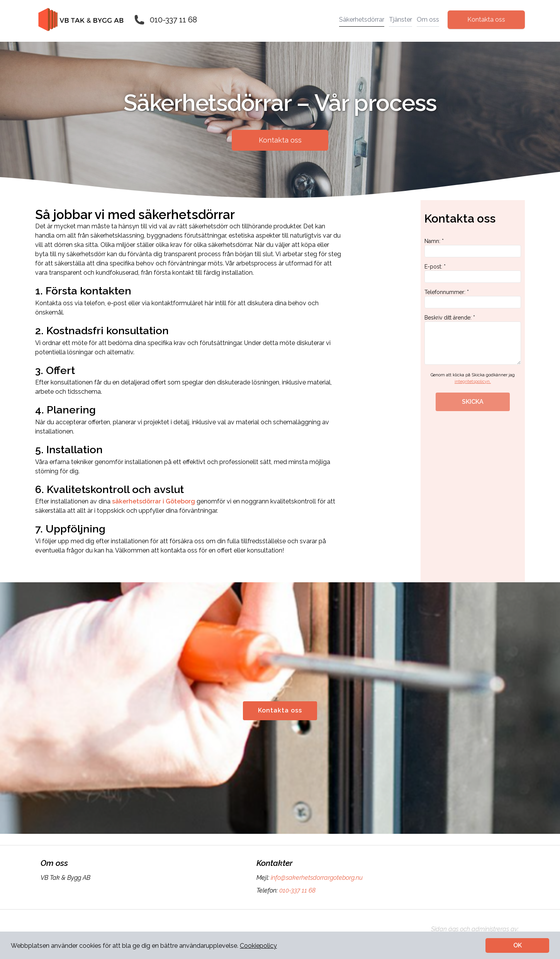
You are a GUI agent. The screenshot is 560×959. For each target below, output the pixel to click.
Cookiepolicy (258, 946)
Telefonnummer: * (473, 299)
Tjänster (400, 20)
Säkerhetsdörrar (362, 20)
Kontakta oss (486, 20)
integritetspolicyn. (473, 382)
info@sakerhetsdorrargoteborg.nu (316, 878)
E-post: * (473, 273)
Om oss (428, 20)
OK (518, 945)
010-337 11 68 (173, 20)
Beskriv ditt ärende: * (473, 340)
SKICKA (473, 402)
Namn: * (473, 248)
